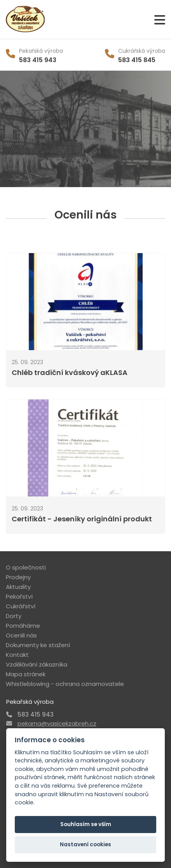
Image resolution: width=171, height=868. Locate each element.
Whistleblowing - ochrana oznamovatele (65, 684)
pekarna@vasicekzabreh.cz (57, 723)
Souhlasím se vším (86, 824)
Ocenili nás (21, 635)
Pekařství (19, 596)
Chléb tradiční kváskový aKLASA (70, 372)
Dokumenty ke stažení (38, 645)
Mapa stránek (26, 674)
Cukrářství (21, 606)
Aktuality (18, 587)
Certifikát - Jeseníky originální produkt (82, 519)
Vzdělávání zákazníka (37, 664)
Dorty (14, 616)
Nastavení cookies (85, 845)
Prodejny (18, 577)
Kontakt (17, 655)
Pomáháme (23, 626)
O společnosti (26, 567)
